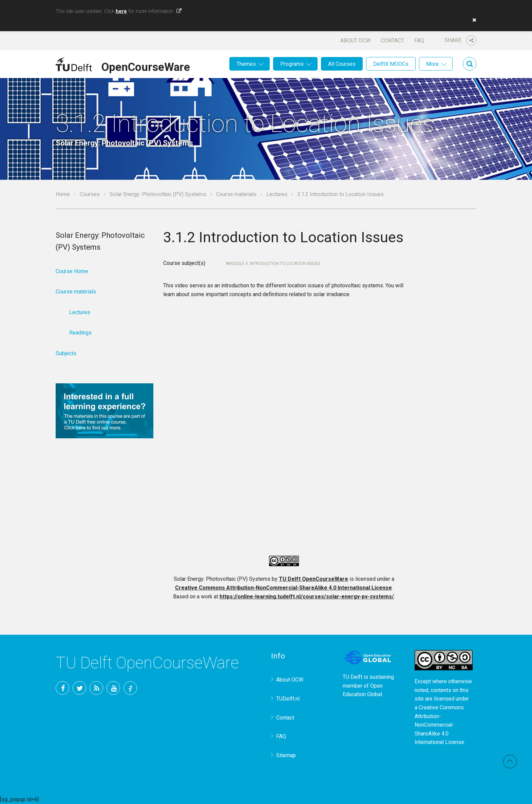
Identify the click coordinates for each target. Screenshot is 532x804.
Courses (90, 194)
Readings (80, 333)
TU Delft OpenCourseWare (313, 579)
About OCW (355, 41)
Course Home (72, 271)
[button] (473, 20)
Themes (246, 64)
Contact (392, 41)
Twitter (79, 688)
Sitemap (286, 755)
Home (63, 194)
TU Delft (130, 688)
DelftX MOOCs (391, 64)
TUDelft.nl (288, 699)
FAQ (419, 41)
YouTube (113, 688)
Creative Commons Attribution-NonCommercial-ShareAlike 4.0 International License (283, 588)
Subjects (66, 353)
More (432, 64)
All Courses (342, 64)
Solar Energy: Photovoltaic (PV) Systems (158, 194)
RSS (96, 688)
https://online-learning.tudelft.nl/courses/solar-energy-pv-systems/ (307, 597)
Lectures (277, 194)
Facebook (62, 688)
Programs (292, 64)
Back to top (510, 762)
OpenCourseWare (146, 66)
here (121, 11)
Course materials (236, 194)
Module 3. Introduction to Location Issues (274, 264)
